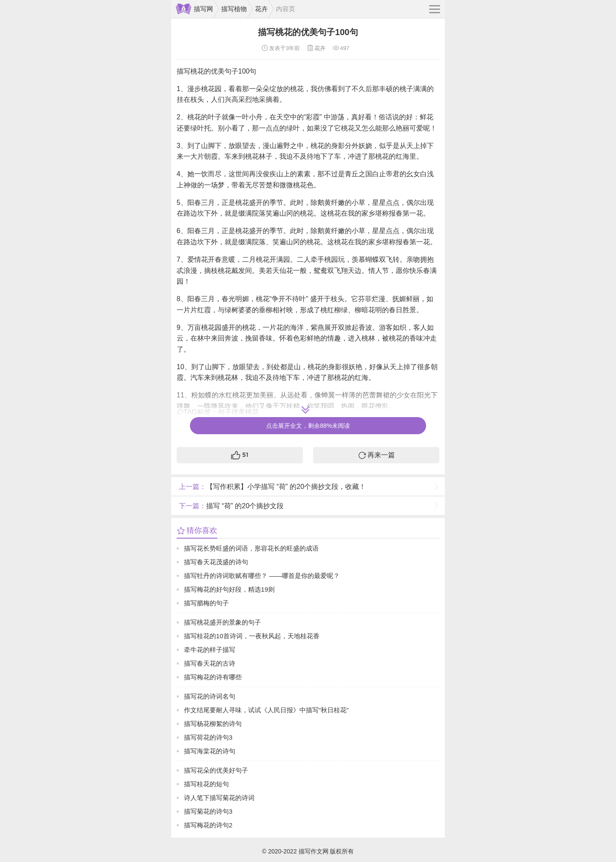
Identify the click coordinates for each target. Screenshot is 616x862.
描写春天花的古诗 (210, 663)
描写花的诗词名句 (210, 696)
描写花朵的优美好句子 (216, 770)
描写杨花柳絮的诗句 (213, 724)
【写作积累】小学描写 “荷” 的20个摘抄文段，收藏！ (271, 487)
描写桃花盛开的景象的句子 (222, 622)
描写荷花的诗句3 (208, 737)
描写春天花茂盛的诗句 (216, 562)
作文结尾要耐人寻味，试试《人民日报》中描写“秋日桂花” (266, 710)
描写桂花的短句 (206, 784)
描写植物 (234, 9)
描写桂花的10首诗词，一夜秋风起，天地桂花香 (252, 636)
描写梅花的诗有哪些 (213, 677)
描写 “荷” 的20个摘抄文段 (230, 506)
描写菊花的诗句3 (208, 811)
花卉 (261, 9)
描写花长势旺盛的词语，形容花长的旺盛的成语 (251, 548)
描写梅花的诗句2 (208, 825)
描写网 (203, 9)
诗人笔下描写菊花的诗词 (219, 798)
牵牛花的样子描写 (210, 650)
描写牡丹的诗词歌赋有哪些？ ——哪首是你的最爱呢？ (262, 576)
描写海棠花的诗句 (210, 751)
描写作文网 (314, 851)
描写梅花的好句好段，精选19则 (229, 589)
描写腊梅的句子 (206, 603)
